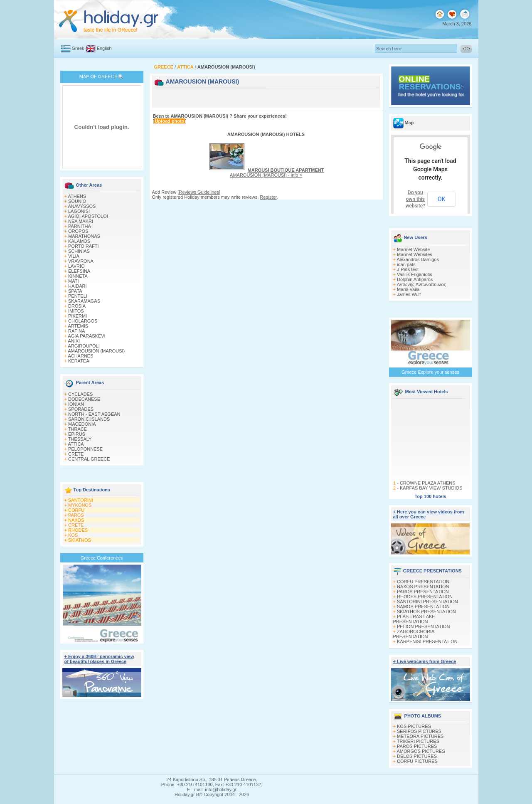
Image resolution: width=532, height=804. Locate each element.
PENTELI (78, 296)
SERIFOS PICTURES (419, 731)
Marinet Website (413, 249)
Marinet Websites (415, 254)
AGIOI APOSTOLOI (88, 216)
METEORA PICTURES (420, 736)
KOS (73, 535)
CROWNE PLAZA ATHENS (427, 486)
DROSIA (77, 306)
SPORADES (81, 409)
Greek (78, 48)
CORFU (76, 510)
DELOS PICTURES (417, 756)
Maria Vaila (408, 289)
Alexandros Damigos (418, 259)
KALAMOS (79, 241)
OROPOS (78, 231)
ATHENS (77, 196)
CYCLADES (80, 394)
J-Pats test (408, 269)
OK (441, 199)
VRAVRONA (81, 261)
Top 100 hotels (430, 496)
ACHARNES (80, 356)
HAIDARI (78, 286)
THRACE (78, 429)
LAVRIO (76, 266)
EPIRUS (77, 434)
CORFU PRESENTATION (423, 582)
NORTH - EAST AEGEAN (94, 414)
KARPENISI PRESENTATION (427, 641)
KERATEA (79, 361)
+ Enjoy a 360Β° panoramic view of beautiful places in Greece (99, 659)
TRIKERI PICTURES (418, 741)
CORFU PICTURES (417, 761)
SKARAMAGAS (84, 301)
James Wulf (409, 294)
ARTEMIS (78, 326)
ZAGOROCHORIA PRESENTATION (414, 634)
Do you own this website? (416, 199)
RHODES (78, 530)
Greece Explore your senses (430, 372)
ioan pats (406, 264)
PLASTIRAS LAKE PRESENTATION (414, 619)
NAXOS (76, 520)
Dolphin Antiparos (415, 279)
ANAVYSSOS (82, 206)
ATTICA (76, 444)
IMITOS (76, 311)
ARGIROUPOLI (84, 346)
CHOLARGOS (83, 321)
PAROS (76, 515)
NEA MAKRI (81, 221)
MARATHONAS (84, 236)
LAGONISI (79, 211)
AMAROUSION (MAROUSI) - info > (277, 173)
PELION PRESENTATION (423, 626)
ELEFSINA (79, 271)
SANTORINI (81, 500)
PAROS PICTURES (417, 746)
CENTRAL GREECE (89, 459)
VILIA (74, 256)
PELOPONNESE (85, 449)
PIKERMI (78, 316)
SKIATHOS (80, 540)
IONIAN (76, 404)
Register (268, 197)
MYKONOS (80, 505)
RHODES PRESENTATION (425, 597)
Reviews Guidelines (199, 192)
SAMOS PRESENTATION (423, 607)
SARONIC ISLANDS (89, 419)
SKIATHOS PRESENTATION (426, 612)
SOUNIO (77, 201)
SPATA (75, 291)
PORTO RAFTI (84, 246)
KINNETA (78, 276)
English (104, 48)
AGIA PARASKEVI (86, 336)
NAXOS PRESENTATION (423, 587)
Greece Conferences (102, 558)
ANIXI (74, 341)
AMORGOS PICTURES (421, 751)
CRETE (76, 454)
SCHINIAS (79, 251)
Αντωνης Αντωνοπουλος (421, 284)
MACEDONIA (82, 424)
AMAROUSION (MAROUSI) (96, 351)
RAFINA (76, 331)
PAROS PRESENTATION (423, 592)
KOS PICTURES (414, 726)
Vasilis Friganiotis (415, 274)
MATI (73, 281)
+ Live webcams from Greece (425, 661)
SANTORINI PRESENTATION (427, 602)
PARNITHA (80, 226)
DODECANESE (84, 399)
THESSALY (80, 439)
